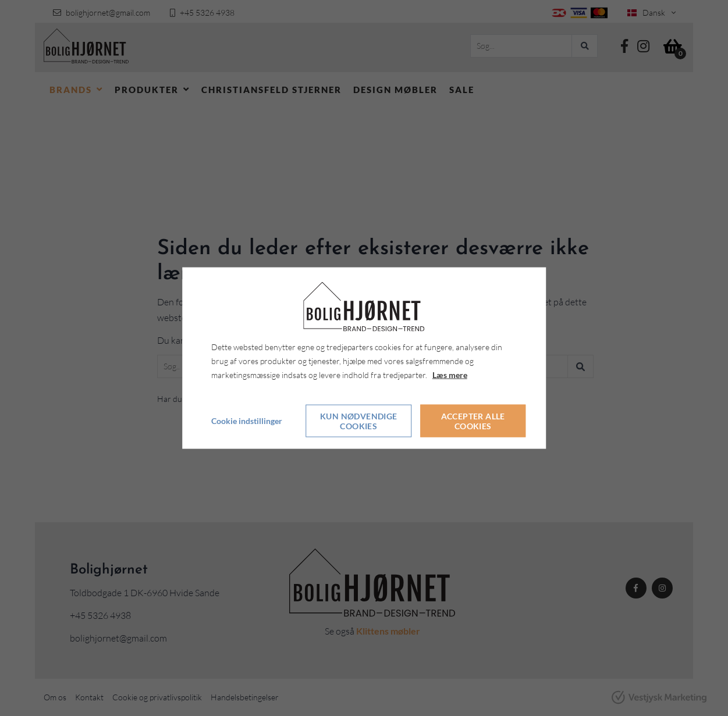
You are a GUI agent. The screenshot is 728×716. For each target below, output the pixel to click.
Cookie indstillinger (247, 421)
